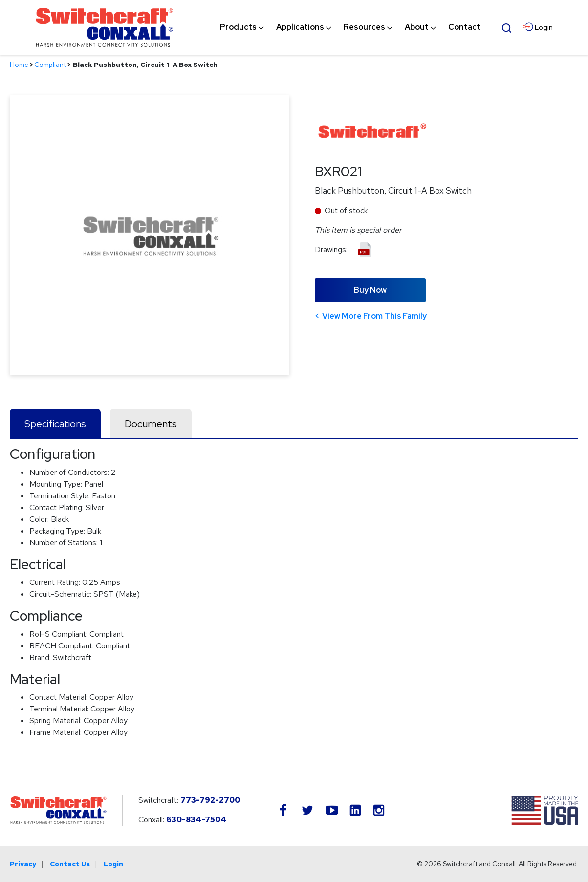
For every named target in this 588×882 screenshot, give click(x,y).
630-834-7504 (196, 820)
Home (19, 65)
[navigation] (350, 27)
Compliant (50, 65)
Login (113, 864)
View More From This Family (374, 316)
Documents (151, 424)
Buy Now (370, 290)
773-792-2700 (210, 800)
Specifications (55, 424)
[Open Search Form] (506, 27)
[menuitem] (238, 27)
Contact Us (70, 864)
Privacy (23, 864)
